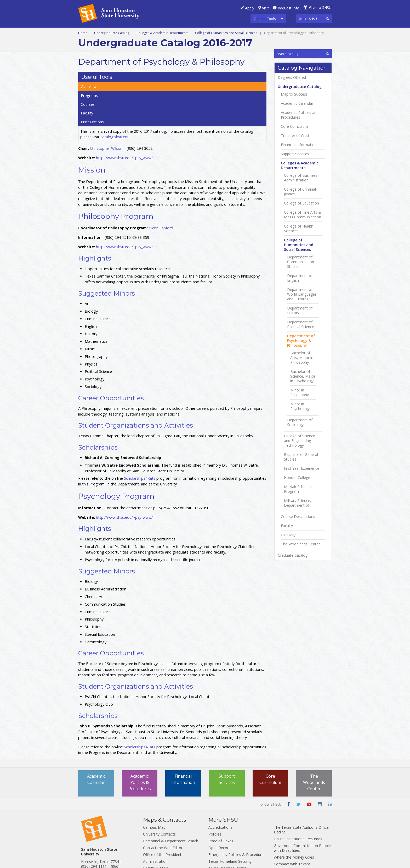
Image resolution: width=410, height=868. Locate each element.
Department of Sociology (300, 490)
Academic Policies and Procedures (300, 183)
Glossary (288, 603)
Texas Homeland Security (230, 819)
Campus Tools (265, 19)
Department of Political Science (301, 392)
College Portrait (287, 828)
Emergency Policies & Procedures (237, 812)
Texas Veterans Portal (227, 825)
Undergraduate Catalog (112, 45)
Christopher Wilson (106, 106)
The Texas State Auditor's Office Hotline (301, 787)
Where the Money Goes (294, 814)
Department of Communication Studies (301, 330)
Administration (155, 819)
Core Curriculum (294, 195)
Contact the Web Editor (163, 805)
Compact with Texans (292, 821)
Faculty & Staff (155, 825)
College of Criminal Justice (300, 260)
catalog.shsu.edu (115, 94)
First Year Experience (302, 537)
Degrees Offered (292, 146)
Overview (286, 72)
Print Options (289, 108)
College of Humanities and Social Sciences (226, 45)
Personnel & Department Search (171, 798)
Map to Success (294, 162)
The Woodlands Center (300, 612)
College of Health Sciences (299, 297)
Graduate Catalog (293, 623)
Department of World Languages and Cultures (302, 362)
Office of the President (162, 812)
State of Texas (221, 798)
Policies (215, 791)
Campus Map (154, 785)
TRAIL (213, 832)
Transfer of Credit (296, 204)
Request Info (289, 8)
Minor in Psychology (300, 474)
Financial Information (299, 213)
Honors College (297, 546)
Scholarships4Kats (140, 436)
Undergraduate (96, 34)
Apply (250, 8)
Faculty (284, 99)
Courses (285, 90)
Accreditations (220, 785)
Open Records (220, 805)
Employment (154, 839)
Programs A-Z (164, 34)
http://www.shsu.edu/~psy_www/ (124, 115)
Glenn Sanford (161, 186)
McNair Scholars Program (298, 557)
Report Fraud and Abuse (229, 839)
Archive (295, 34)
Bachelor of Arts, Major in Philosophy (302, 426)
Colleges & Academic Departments (162, 45)
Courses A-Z (200, 34)
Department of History (300, 379)
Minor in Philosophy (300, 461)
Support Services (295, 222)
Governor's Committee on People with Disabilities (302, 805)
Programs (286, 81)
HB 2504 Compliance (292, 835)
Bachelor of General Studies (301, 525)
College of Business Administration (301, 246)
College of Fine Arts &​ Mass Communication (303, 283)
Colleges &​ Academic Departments (300, 234)
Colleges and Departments (250, 34)
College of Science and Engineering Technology (300, 509)
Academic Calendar (297, 172)
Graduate (131, 34)
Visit (265, 8)
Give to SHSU (320, 7)
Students (150, 832)
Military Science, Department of (298, 571)
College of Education (301, 271)
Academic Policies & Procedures (140, 740)
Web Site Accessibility (292, 842)
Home (83, 45)
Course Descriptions (298, 585)
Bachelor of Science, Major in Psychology (303, 444)
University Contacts (159, 791)
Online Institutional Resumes (298, 796)
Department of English (300, 346)
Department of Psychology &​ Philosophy (301, 409)
